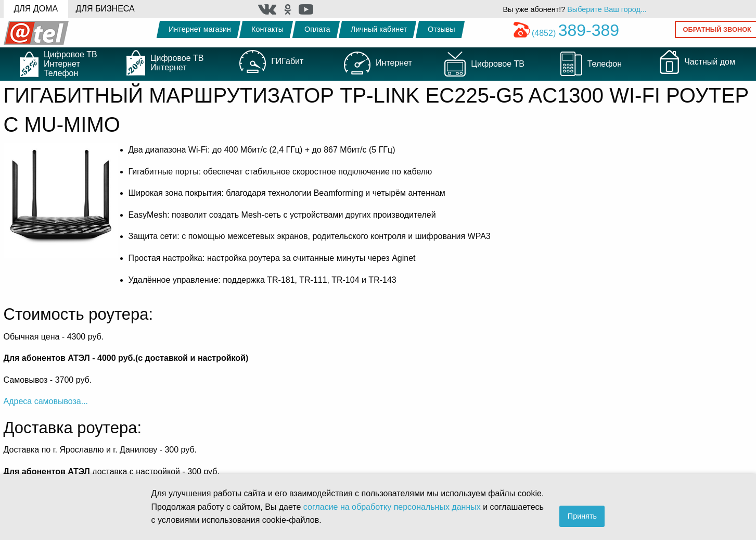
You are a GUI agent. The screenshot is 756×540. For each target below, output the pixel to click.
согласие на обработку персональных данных (392, 507)
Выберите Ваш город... (607, 9)
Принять (582, 516)
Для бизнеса (105, 9)
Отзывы (441, 29)
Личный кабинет (379, 29)
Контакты (267, 29)
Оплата (317, 29)
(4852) (567, 33)
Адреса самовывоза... (46, 401)
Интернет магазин (200, 29)
